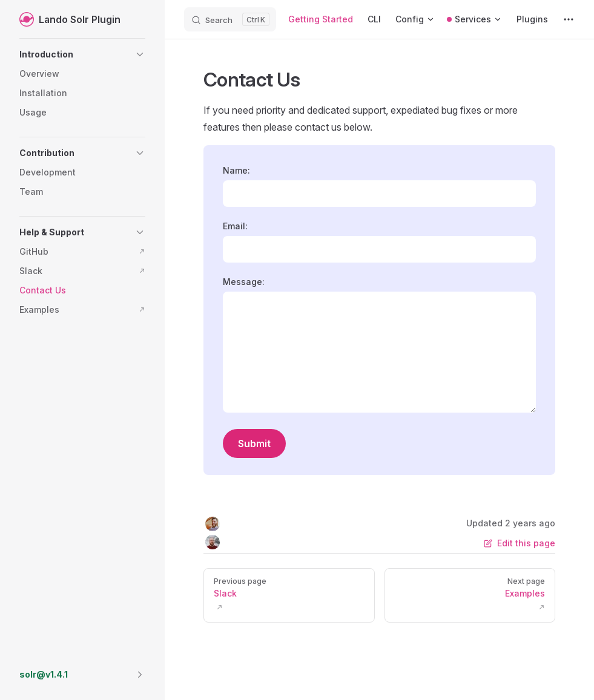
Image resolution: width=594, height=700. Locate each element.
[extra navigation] (569, 19)
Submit (254, 443)
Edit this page (520, 543)
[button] (82, 54)
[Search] (230, 19)
